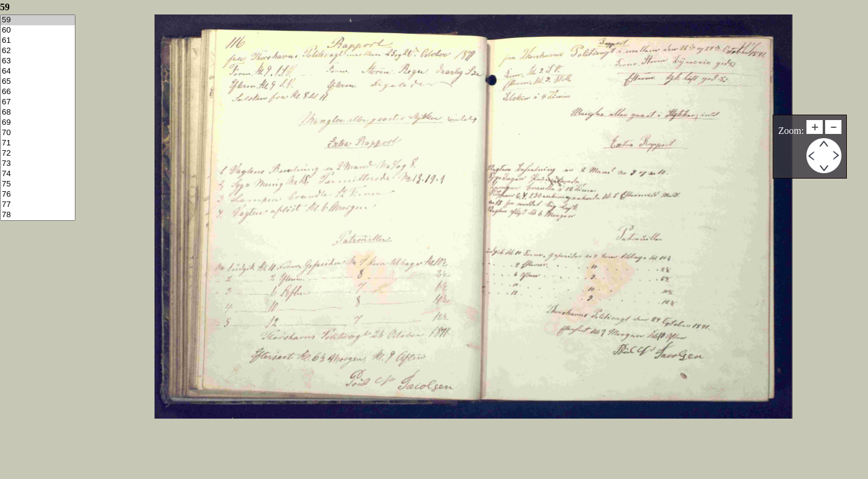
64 (38, 71)
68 (38, 113)
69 (38, 123)
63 (38, 61)
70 (38, 133)
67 (38, 102)
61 (38, 41)
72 (38, 154)
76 (38, 195)
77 (38, 205)
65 (38, 82)
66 (38, 92)
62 (38, 51)
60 (38, 30)
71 (38, 143)
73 (38, 164)
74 (38, 174)
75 (38, 184)
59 (38, 20)
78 (38, 215)
